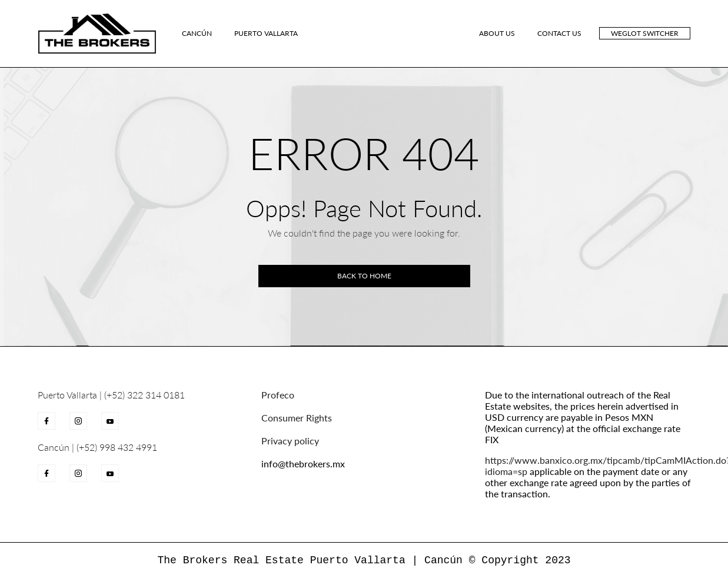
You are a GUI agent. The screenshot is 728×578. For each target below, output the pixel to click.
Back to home (364, 276)
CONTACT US (559, 33)
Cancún (197, 33)
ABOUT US (497, 33)
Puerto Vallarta (266, 33)
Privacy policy (290, 441)
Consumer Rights (297, 418)
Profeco (278, 395)
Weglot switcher (645, 33)
